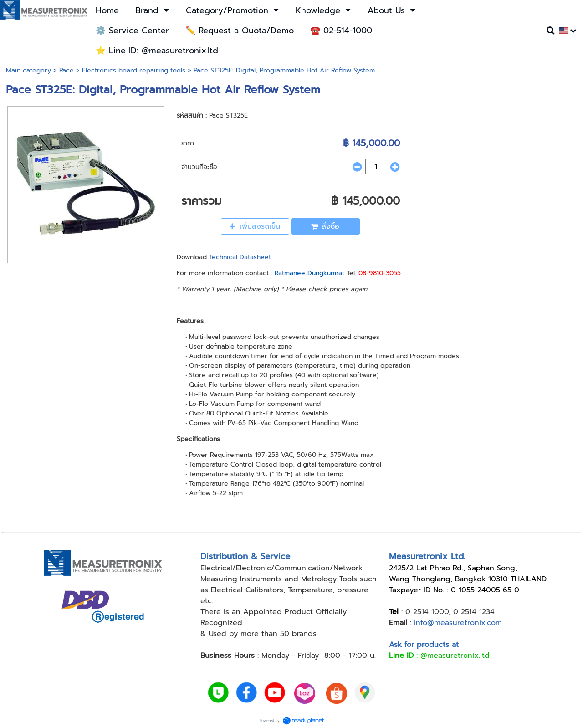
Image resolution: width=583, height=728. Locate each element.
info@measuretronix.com (458, 623)
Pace (66, 70)
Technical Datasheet (240, 257)
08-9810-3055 (380, 273)
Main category (28, 70)
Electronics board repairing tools (134, 70)
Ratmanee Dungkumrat (309, 273)
